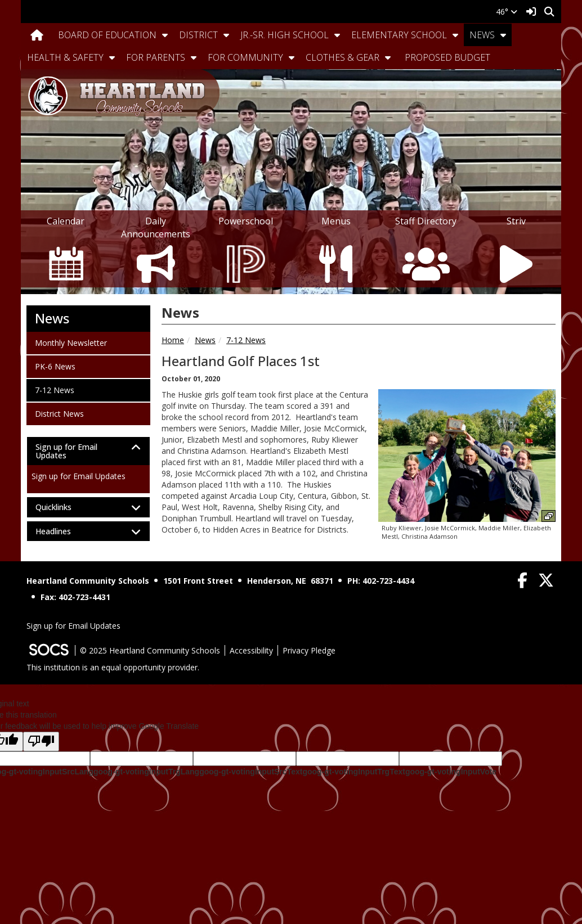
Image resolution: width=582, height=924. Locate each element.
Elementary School (399, 35)
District (198, 35)
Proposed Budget (447, 57)
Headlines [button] (63, 531)
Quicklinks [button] (63, 507)
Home (173, 340)
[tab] (88, 451)
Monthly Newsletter (71, 342)
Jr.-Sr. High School (285, 35)
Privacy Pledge (309, 650)
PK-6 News (55, 366)
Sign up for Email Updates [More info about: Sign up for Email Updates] (79, 476)
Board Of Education (107, 35)
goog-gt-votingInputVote (451, 772)
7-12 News (246, 340)
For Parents (156, 57)
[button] (165, 35)
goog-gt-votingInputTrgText (353, 772)
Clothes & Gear (343, 57)
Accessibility (251, 650)
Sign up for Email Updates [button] (66, 451)
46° (507, 12)
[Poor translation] (41, 742)
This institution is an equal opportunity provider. (113, 667)
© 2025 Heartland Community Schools (150, 650)
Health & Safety (65, 57)
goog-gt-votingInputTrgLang (146, 772)
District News (59, 413)
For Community (245, 57)
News (482, 35)
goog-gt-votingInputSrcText (251, 772)
